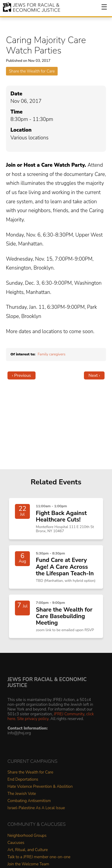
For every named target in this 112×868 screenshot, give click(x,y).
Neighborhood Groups (27, 836)
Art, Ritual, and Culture (28, 850)
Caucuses (16, 843)
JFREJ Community (69, 714)
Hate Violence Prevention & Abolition (40, 787)
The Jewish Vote (22, 794)
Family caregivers (52, 354)
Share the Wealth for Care (32, 71)
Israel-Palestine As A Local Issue (36, 808)
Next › (94, 375)
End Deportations (23, 780)
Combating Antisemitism (29, 801)
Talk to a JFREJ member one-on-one (39, 857)
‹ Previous (22, 375)
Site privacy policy (33, 719)
